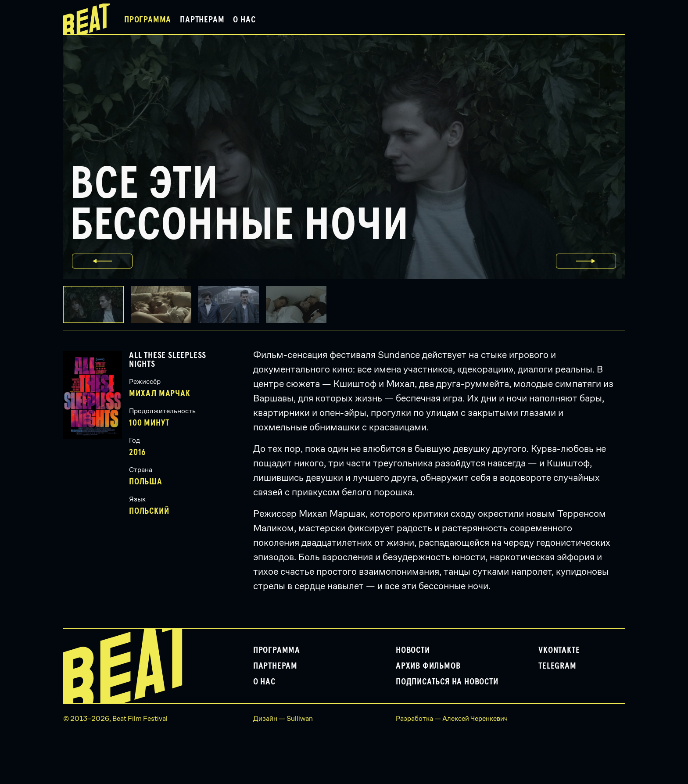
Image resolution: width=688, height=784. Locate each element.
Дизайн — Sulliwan (283, 718)
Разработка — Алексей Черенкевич (452, 718)
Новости (413, 650)
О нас (244, 20)
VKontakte (559, 650)
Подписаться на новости (447, 682)
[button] (165, 304)
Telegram (557, 666)
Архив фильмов (428, 666)
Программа (148, 20)
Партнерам (202, 20)
